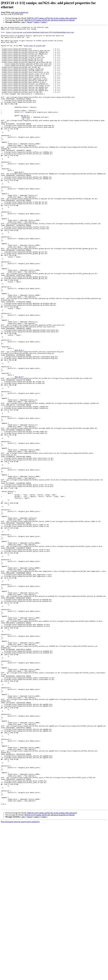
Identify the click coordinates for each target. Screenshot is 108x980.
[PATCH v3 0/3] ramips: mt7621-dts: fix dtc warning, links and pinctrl (52, 18)
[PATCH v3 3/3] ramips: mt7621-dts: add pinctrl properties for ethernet (49, 20)
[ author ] (44, 22)
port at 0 (19, 201)
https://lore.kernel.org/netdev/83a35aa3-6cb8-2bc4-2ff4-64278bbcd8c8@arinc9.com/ (40, 34)
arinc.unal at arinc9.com (20, 12)
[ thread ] (30, 22)
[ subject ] (37, 22)
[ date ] (23, 22)
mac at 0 (24, 133)
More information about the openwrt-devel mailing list (20, 978)
